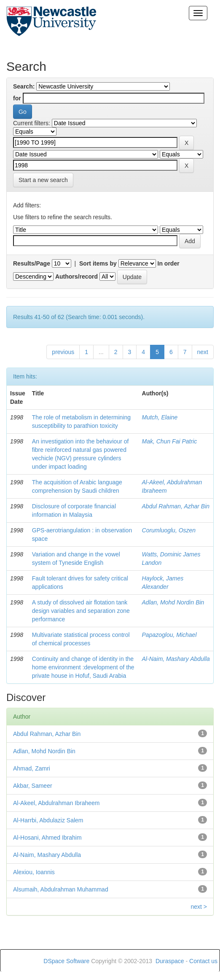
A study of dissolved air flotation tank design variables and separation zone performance (81, 611)
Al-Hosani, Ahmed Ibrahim (47, 838)
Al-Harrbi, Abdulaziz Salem (48, 820)
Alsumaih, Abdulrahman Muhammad (61, 889)
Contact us (203, 961)
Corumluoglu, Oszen (169, 530)
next (203, 352)
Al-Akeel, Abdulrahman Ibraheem (56, 803)
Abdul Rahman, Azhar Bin (176, 506)
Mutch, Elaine (160, 417)
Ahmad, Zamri (32, 768)
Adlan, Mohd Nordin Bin (173, 602)
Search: (24, 86)
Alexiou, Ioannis (34, 872)
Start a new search (43, 180)
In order (169, 263)
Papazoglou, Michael (169, 635)
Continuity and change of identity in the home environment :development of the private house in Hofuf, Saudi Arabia (83, 667)
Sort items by (98, 263)
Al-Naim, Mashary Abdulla (176, 659)
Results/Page (32, 263)
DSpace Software (66, 961)
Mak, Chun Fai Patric (170, 441)
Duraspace (170, 961)
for (17, 98)
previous (63, 352)
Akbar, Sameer (33, 786)
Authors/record (76, 277)
